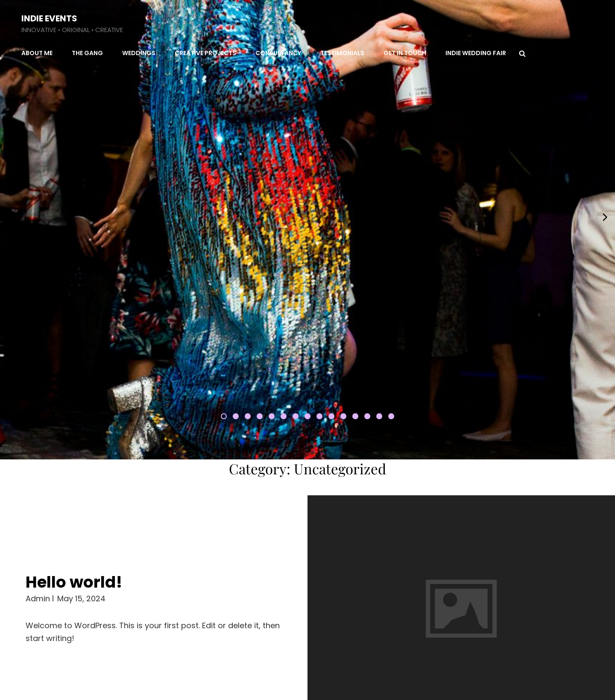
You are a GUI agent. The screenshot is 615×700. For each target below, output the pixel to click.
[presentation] (10, 158)
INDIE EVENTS (49, 18)
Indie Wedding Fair (476, 53)
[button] (224, 300)
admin (38, 469)
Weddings (139, 53)
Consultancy (278, 53)
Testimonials (342, 53)
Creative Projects (205, 53)
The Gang (87, 53)
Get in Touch (405, 53)
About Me (37, 53)
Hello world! (74, 453)
